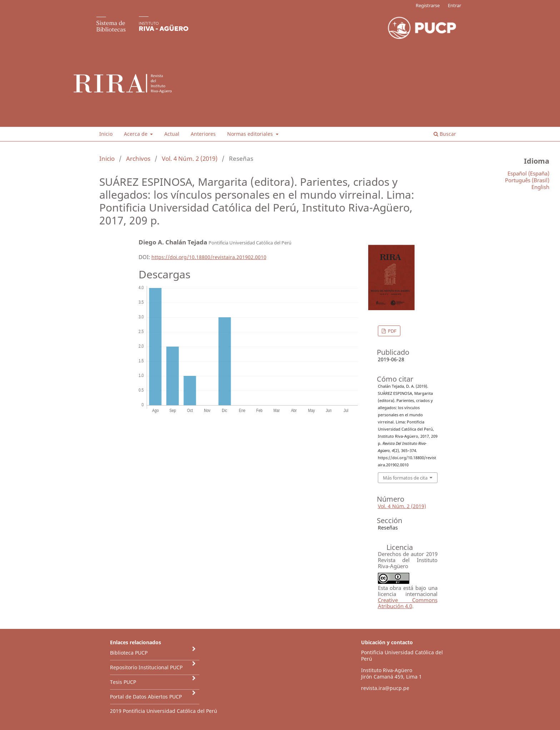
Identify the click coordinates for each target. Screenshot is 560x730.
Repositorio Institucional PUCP (146, 667)
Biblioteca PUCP (129, 653)
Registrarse (428, 5)
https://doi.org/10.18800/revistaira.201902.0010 (209, 257)
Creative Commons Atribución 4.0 (408, 603)
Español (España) (528, 173)
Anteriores (203, 134)
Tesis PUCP (123, 682)
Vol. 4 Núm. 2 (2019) (190, 158)
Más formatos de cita (405, 478)
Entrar (454, 5)
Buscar (445, 134)
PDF (392, 331)
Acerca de (136, 134)
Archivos (138, 158)
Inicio (106, 134)
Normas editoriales (251, 134)
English (540, 187)
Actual (172, 134)
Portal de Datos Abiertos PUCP (146, 697)
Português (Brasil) (527, 180)
